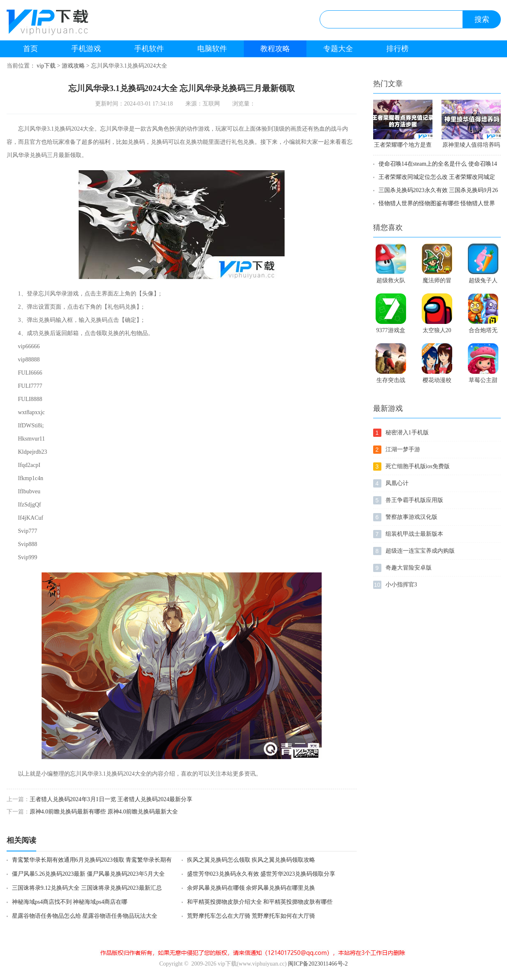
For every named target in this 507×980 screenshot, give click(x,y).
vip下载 (46, 66)
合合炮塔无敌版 (483, 332)
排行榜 (397, 49)
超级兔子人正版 (483, 282)
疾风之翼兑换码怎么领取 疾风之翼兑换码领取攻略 (251, 860)
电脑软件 (212, 49)
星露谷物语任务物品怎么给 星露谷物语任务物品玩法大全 (85, 916)
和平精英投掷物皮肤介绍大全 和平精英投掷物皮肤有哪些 (260, 902)
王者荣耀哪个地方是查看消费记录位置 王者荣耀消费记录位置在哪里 (403, 146)
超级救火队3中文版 (391, 282)
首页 (30, 49)
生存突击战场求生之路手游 (391, 382)
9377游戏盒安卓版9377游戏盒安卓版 (391, 332)
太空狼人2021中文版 (437, 332)
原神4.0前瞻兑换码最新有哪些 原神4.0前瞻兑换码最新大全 (104, 812)
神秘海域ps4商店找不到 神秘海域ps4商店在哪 (70, 902)
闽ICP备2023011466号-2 (318, 964)
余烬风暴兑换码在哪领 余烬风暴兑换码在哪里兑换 (251, 888)
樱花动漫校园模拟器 (437, 382)
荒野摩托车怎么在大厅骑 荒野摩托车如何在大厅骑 (251, 916)
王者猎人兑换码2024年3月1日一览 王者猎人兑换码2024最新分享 (111, 799)
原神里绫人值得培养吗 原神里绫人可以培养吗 (471, 146)
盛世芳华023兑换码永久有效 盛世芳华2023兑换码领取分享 (261, 874)
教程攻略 (275, 49)
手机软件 (149, 49)
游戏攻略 (73, 66)
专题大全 (338, 49)
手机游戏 (86, 49)
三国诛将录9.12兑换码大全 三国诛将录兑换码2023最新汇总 (87, 888)
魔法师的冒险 (437, 282)
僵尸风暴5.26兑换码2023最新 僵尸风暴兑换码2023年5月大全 (88, 874)
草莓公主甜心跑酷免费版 (483, 382)
